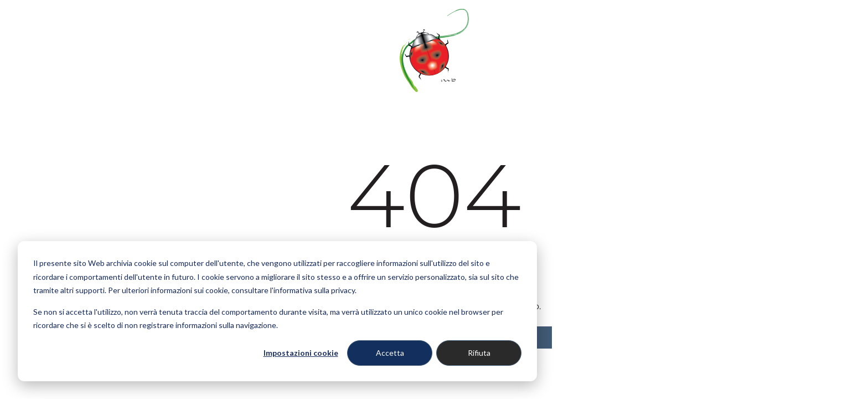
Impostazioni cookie (301, 353)
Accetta (390, 353)
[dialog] (277, 311)
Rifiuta (479, 353)
